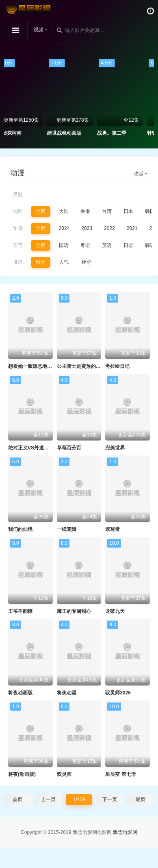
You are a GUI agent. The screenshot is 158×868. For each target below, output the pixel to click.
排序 (18, 262)
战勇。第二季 (121, 133)
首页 (17, 799)
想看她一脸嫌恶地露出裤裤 (37, 366)
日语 (128, 245)
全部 (41, 211)
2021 (132, 228)
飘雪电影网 (125, 832)
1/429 (79, 799)
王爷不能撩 (20, 611)
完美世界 (115, 448)
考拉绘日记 (117, 366)
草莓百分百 (69, 448)
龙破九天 (115, 611)
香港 (85, 211)
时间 (41, 262)
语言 (18, 245)
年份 (18, 228)
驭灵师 (64, 774)
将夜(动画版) (22, 774)
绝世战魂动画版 (73, 133)
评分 (87, 262)
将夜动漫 (67, 693)
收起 (141, 174)
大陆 (64, 211)
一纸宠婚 (67, 529)
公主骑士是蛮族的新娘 (81, 366)
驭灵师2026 (118, 693)
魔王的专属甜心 (74, 611)
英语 (107, 245)
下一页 (110, 799)
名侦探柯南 (18, 133)
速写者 (113, 529)
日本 (128, 211)
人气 (64, 262)
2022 (109, 228)
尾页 (141, 799)
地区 (18, 211)
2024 (64, 228)
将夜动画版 (20, 693)
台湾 (107, 211)
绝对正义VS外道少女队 (33, 448)
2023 (87, 228)
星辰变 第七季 (120, 774)
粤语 (85, 245)
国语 (64, 245)
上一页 (48, 799)
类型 (18, 194)
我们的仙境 (20, 529)
